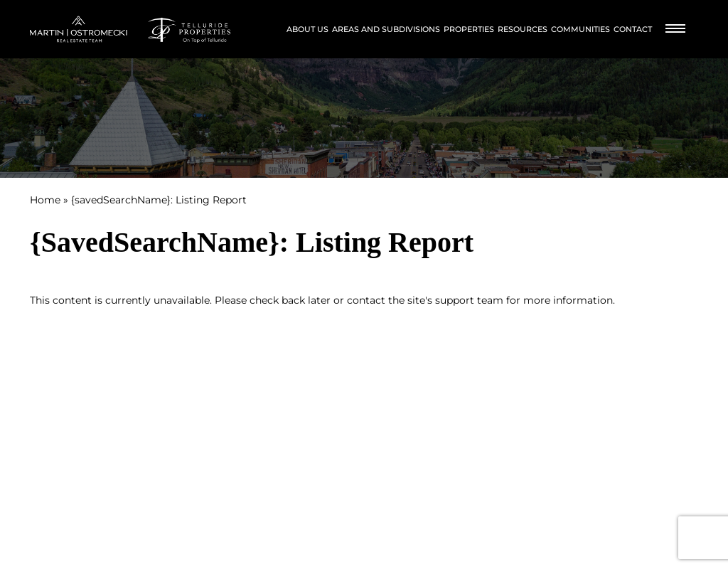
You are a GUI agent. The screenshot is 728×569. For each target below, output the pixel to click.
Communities (580, 29)
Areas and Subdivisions (386, 29)
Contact (633, 29)
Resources (523, 29)
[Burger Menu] (675, 30)
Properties (469, 29)
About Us (307, 29)
